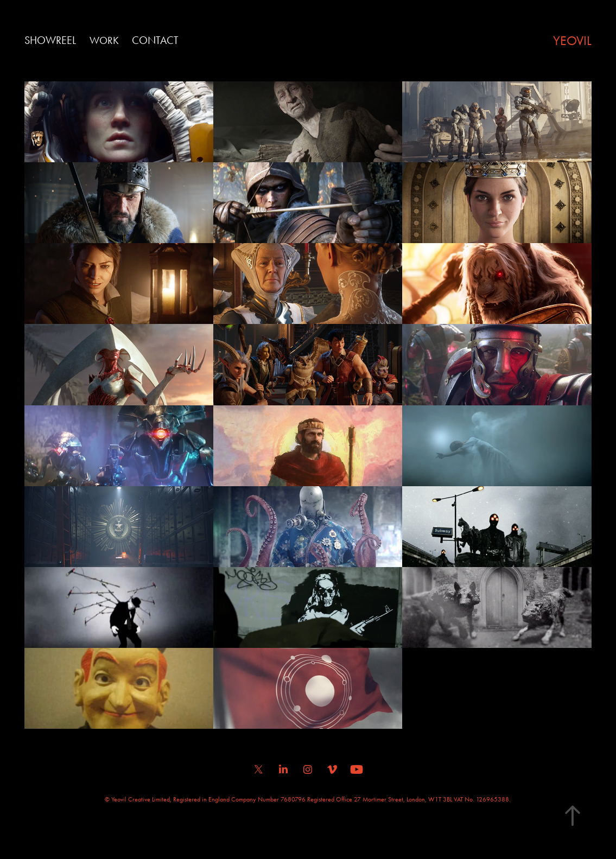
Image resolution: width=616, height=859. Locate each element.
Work (104, 40)
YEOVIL (572, 41)
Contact (155, 40)
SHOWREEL (50, 40)
